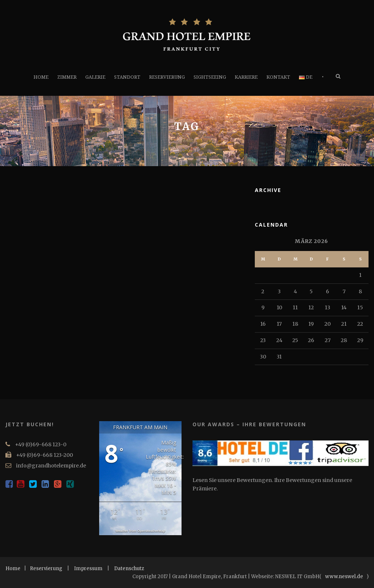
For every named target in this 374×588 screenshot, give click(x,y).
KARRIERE (246, 77)
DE (306, 77)
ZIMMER (67, 77)
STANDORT (127, 77)
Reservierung (46, 569)
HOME (41, 77)
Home (13, 569)
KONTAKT (278, 77)
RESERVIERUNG (167, 77)
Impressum (88, 569)
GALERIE (95, 77)
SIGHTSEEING (210, 77)
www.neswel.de (344, 577)
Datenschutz (129, 569)
